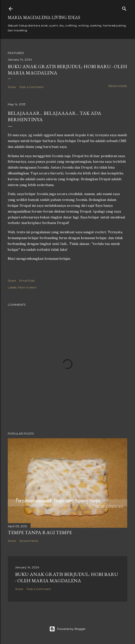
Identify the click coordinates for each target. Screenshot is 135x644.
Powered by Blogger (67, 629)
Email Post (27, 281)
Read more (118, 86)
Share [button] (12, 87)
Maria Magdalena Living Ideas (44, 17)
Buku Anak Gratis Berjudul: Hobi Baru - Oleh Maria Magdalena (67, 577)
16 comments (29, 541)
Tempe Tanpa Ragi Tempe (40, 532)
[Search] (124, 8)
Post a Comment (32, 87)
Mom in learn (27, 287)
